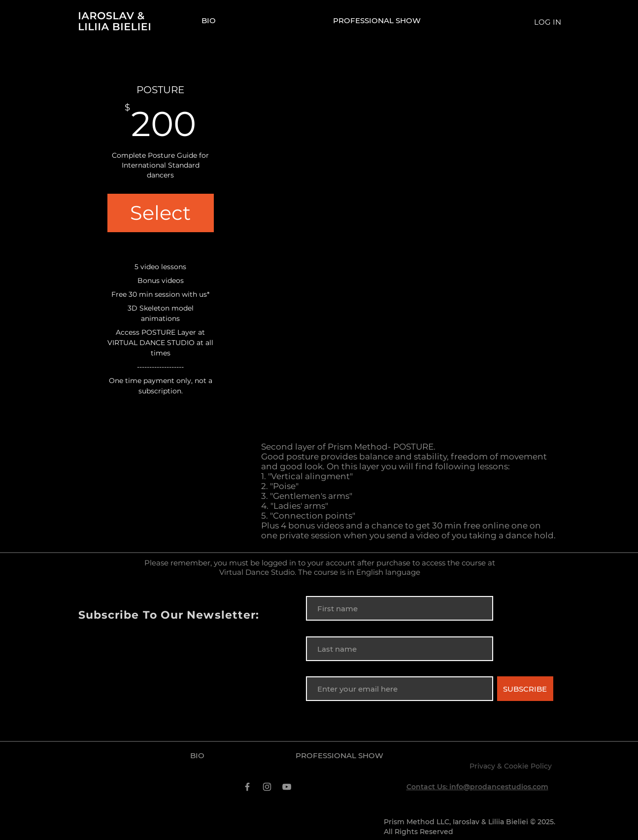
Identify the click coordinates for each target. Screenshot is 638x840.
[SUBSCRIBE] (525, 689)
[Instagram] (267, 787)
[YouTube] (287, 787)
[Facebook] (247, 787)
